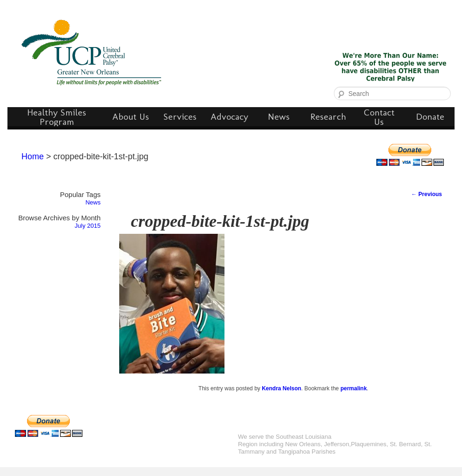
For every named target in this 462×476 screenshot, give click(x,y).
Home (33, 156)
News (93, 202)
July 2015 (88, 226)
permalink (354, 388)
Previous (427, 194)
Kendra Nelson (282, 388)
